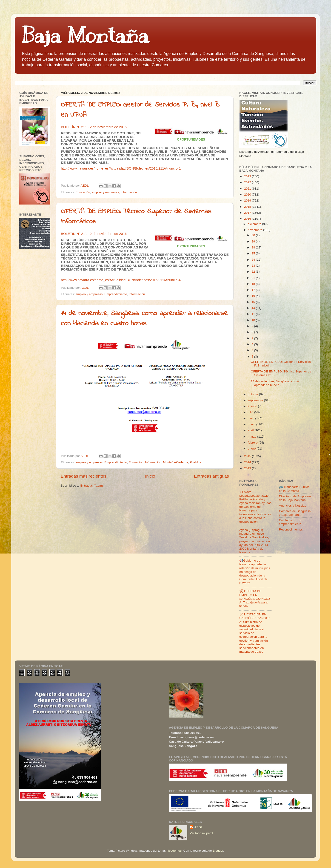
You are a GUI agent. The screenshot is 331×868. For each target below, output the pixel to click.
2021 (248, 189)
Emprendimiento (116, 294)
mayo (252, 424)
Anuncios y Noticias (293, 506)
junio (251, 418)
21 (254, 278)
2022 (248, 182)
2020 (248, 195)
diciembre (255, 224)
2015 (248, 456)
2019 (248, 200)
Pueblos (195, 462)
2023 (248, 176)
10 (254, 320)
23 (254, 266)
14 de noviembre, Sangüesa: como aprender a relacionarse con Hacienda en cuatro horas (144, 319)
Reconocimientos (291, 529)
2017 (248, 213)
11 (254, 314)
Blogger (218, 851)
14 (254, 308)
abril (251, 430)
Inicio (150, 476)
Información (129, 192)
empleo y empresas (105, 192)
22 (254, 272)
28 (254, 247)
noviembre (255, 230)
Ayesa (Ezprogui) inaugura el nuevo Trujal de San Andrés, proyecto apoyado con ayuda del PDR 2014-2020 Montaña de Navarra (255, 541)
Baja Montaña (85, 35)
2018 (248, 207)
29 (254, 241)
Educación (83, 192)
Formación (136, 462)
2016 (248, 219)
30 (254, 235)
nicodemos (174, 851)
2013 (248, 468)
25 (254, 253)
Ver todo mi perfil (201, 833)
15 (254, 302)
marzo (253, 437)
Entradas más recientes (83, 476)
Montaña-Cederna (175, 462)
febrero (253, 443)
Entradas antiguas (211, 476)
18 (254, 284)
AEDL (198, 827)
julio (251, 412)
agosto (253, 406)
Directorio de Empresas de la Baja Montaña (295, 498)
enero (252, 448)
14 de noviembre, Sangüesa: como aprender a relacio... (275, 383)
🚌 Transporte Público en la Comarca (294, 489)
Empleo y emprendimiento (290, 522)
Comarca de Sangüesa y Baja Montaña (295, 513)
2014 (248, 462)
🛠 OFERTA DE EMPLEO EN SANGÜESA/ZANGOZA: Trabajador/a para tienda (255, 599)
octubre (253, 394)
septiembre (256, 400)
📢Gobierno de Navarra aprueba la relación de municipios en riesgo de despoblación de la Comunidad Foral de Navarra (255, 572)
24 (254, 260)
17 (254, 290)
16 (254, 296)
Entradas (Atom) (92, 486)
